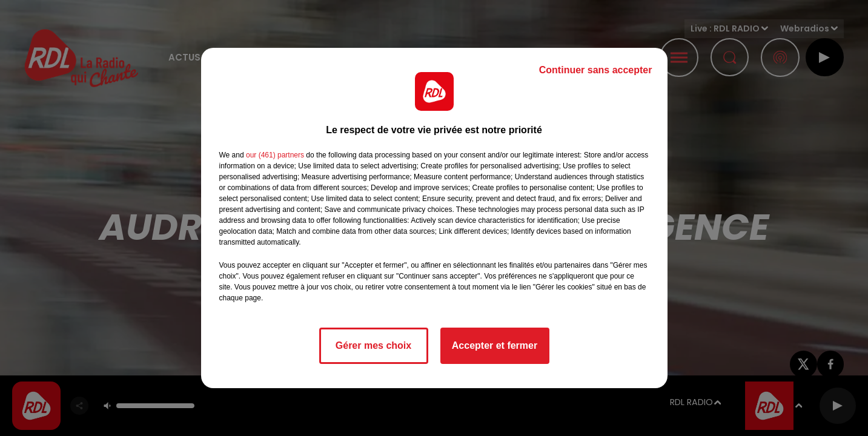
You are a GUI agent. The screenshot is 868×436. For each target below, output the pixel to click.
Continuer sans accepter (596, 70)
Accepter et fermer (495, 345)
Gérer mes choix (373, 345)
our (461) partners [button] (275, 155)
